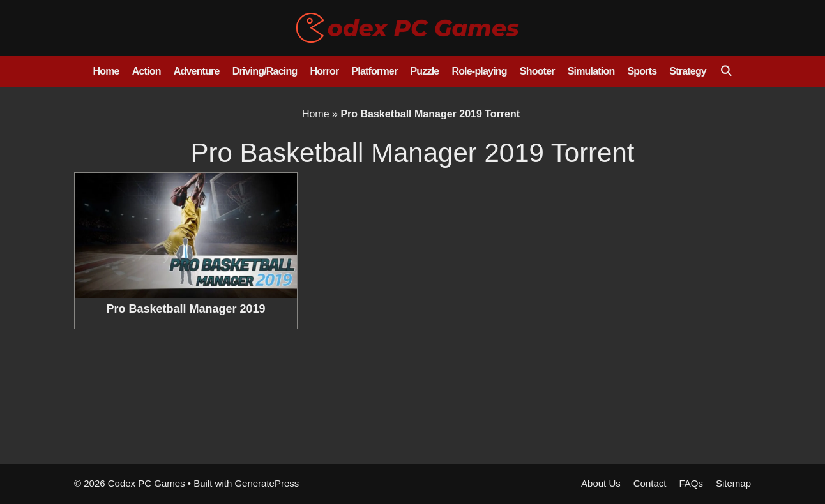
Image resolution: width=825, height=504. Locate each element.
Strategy (688, 71)
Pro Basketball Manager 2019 (185, 309)
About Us (601, 483)
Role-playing (479, 71)
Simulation (591, 71)
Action (147, 71)
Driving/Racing (265, 71)
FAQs (691, 483)
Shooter (537, 71)
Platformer (374, 71)
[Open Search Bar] (726, 71)
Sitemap (733, 483)
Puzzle (424, 71)
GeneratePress (267, 483)
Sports (642, 71)
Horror (324, 71)
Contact (650, 483)
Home (106, 71)
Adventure (197, 71)
